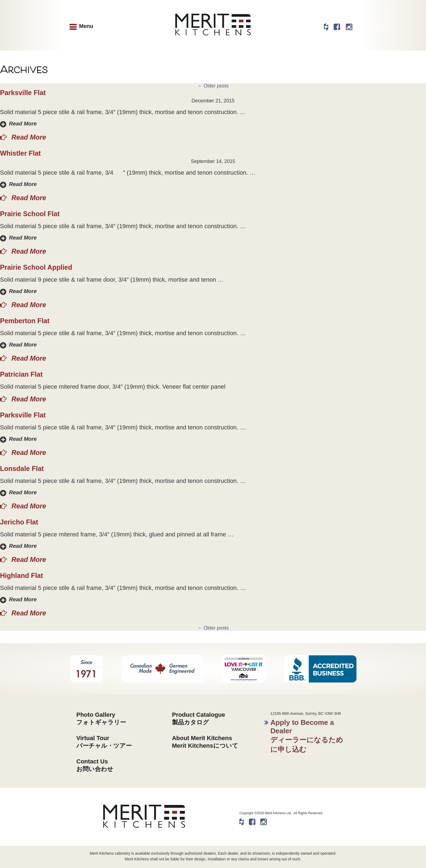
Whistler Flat (20, 153)
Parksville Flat (23, 93)
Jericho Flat (19, 522)
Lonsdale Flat (22, 468)
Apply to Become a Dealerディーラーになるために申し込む (307, 736)
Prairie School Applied (36, 267)
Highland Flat (21, 575)
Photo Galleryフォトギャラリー (101, 718)
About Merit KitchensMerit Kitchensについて (205, 742)
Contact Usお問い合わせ (95, 765)
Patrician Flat (21, 374)
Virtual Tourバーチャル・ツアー (104, 742)
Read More (23, 124)
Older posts (213, 86)
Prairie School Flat (30, 214)
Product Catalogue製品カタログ (199, 718)
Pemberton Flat (25, 321)
